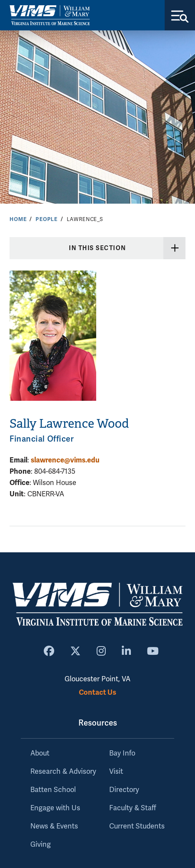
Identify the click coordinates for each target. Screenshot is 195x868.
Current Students (137, 826)
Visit (116, 772)
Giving (41, 845)
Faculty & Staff (133, 808)
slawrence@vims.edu (65, 460)
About (40, 753)
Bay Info (122, 753)
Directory (124, 790)
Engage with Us (55, 808)
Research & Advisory (63, 772)
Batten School (53, 790)
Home (18, 219)
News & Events (54, 826)
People (47, 219)
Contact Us (97, 692)
